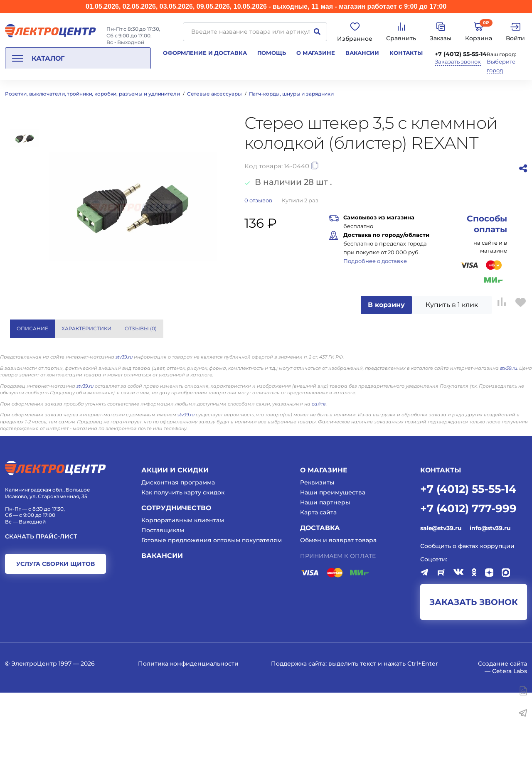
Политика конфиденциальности (188, 733)
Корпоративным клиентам (183, 589)
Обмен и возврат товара (338, 610)
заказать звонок (474, 671)
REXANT (390, 361)
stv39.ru (124, 426)
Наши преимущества (333, 561)
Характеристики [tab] (86, 328)
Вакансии (362, 53)
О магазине (316, 53)
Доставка (320, 597)
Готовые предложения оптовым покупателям (212, 610)
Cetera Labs (510, 740)
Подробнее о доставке (375, 261)
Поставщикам (163, 599)
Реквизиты (317, 551)
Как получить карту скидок (183, 561)
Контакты (406, 53)
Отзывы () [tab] (141, 328)
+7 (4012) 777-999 (468, 577)
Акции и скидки (175, 539)
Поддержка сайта (298, 733)
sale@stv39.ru (441, 597)
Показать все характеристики (449, 328)
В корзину (386, 305)
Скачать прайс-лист (41, 606)
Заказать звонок (458, 62)
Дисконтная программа (178, 551)
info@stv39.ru (490, 597)
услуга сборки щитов (55, 633)
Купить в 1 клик (452, 305)
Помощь (272, 53)
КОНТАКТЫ (441, 539)
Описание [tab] (32, 328)
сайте (319, 473)
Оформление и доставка (205, 53)
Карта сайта (318, 582)
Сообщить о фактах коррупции (467, 615)
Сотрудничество (176, 577)
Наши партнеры (325, 571)
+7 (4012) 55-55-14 (461, 54)
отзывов (258, 200)
